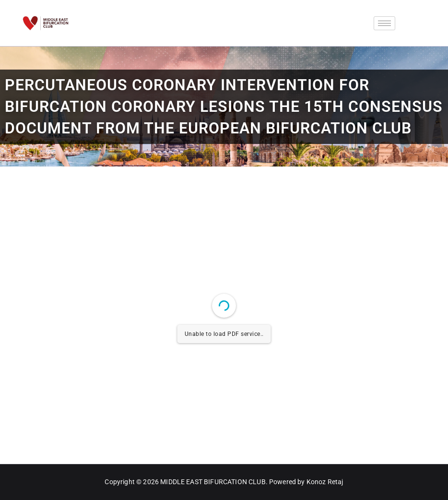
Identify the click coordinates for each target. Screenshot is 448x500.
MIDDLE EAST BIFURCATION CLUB (213, 482)
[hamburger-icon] (384, 23)
